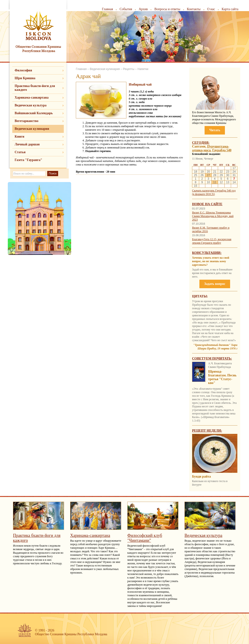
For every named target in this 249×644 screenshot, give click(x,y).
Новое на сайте (207, 204)
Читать (215, 130)
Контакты (194, 9)
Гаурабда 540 (222, 150)
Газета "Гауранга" (28, 160)
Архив (143, 9)
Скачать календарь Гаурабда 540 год (214, 191)
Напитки (143, 69)
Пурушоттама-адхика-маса (211, 148)
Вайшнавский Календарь (34, 113)
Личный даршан (27, 144)
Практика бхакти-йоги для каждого (35, 88)
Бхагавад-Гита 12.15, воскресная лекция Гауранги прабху (212, 241)
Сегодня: (201, 143)
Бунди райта (202, 476)
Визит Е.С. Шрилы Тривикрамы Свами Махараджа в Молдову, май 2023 (213, 216)
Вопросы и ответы (167, 9)
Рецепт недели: (207, 431)
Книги (19, 137)
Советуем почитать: (212, 359)
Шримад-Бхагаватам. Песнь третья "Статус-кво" (222, 377)
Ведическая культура (31, 105)
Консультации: (207, 253)
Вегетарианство (26, 121)
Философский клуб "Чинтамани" (145, 538)
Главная (107, 9)
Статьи (20, 152)
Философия (23, 70)
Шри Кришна (25, 78)
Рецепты (129, 69)
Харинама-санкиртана (32, 98)
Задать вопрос (215, 284)
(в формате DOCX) (203, 194)
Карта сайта (230, 9)
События (126, 9)
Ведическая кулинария (32, 129)
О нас (211, 9)
